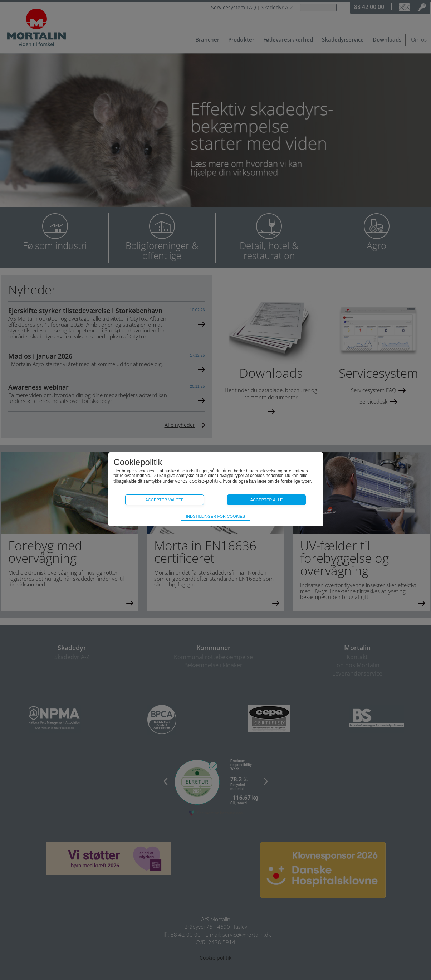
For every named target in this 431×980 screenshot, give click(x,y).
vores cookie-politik (198, 481)
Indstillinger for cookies (215, 516)
